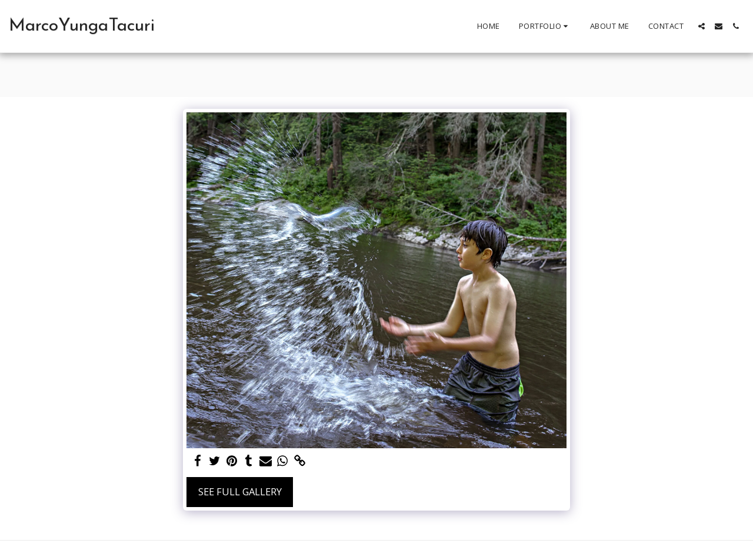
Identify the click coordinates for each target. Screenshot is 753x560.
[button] (545, 26)
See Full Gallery (240, 491)
